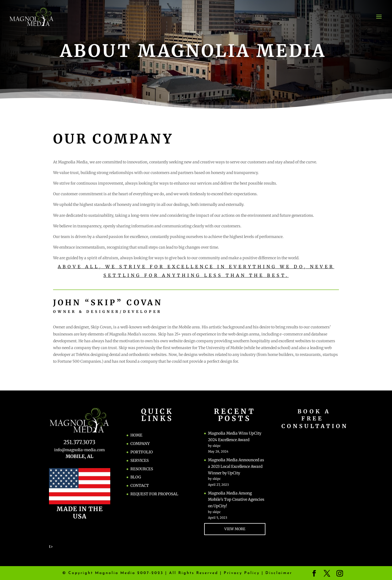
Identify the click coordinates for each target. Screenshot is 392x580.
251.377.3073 (79, 442)
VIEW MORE (235, 529)
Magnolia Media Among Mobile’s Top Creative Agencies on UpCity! (236, 500)
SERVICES (140, 460)
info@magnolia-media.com (79, 450)
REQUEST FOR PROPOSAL (154, 494)
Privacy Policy (242, 573)
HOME (136, 435)
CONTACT (140, 486)
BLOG (136, 477)
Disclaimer (279, 573)
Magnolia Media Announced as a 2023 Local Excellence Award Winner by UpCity (236, 466)
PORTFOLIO (142, 452)
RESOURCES (142, 469)
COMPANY (140, 444)
